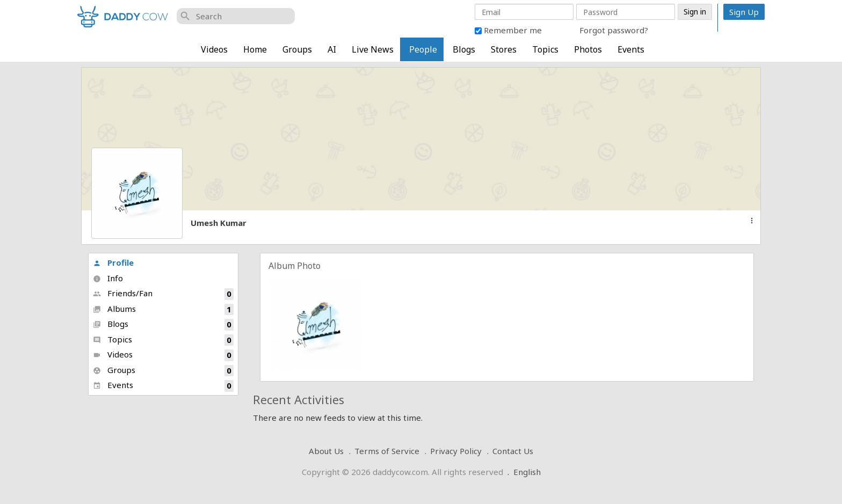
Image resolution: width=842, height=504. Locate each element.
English (527, 472)
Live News (373, 49)
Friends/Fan (163, 294)
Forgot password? (614, 30)
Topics (545, 49)
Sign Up (744, 12)
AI (332, 49)
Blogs (464, 49)
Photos (588, 49)
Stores (504, 49)
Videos (214, 49)
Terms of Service (387, 451)
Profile (113, 262)
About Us (326, 451)
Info (108, 278)
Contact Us (513, 451)
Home (255, 49)
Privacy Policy (456, 451)
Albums (163, 309)
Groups (297, 49)
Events (631, 49)
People (423, 49)
